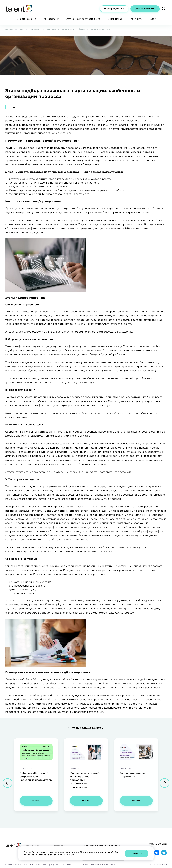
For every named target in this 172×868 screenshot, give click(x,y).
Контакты (136, 19)
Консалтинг (51, 19)
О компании (115, 19)
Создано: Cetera (159, 865)
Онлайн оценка (26, 19)
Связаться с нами (145, 9)
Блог (153, 19)
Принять (136, 853)
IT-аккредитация (114, 9)
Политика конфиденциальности (98, 865)
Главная (9, 29)
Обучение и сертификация (83, 19)
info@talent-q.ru (157, 844)
